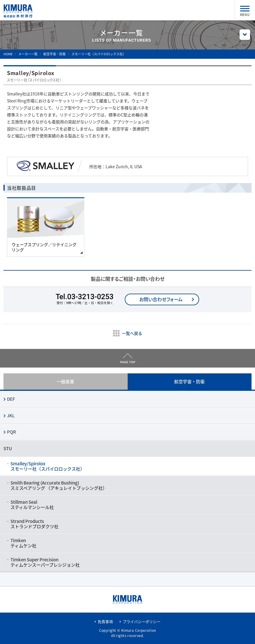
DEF (11, 399)
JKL (11, 416)
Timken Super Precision (127, 562)
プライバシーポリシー (142, 621)
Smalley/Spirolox (127, 466)
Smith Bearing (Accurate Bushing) (127, 485)
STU (8, 448)
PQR (11, 432)
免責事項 (105, 621)
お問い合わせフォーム (161, 299)
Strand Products (127, 524)
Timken (127, 543)
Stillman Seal (127, 505)
